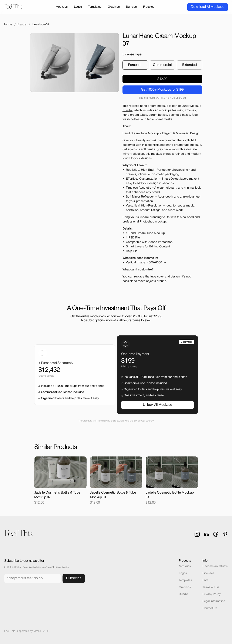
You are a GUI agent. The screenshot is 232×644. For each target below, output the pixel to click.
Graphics (185, 587)
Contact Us (210, 608)
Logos (183, 573)
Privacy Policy (211, 594)
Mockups (185, 566)
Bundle (183, 594)
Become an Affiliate (215, 566)
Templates (185, 580)
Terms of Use (211, 587)
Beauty (22, 25)
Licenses (208, 573)
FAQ (205, 580)
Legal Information (214, 601)
